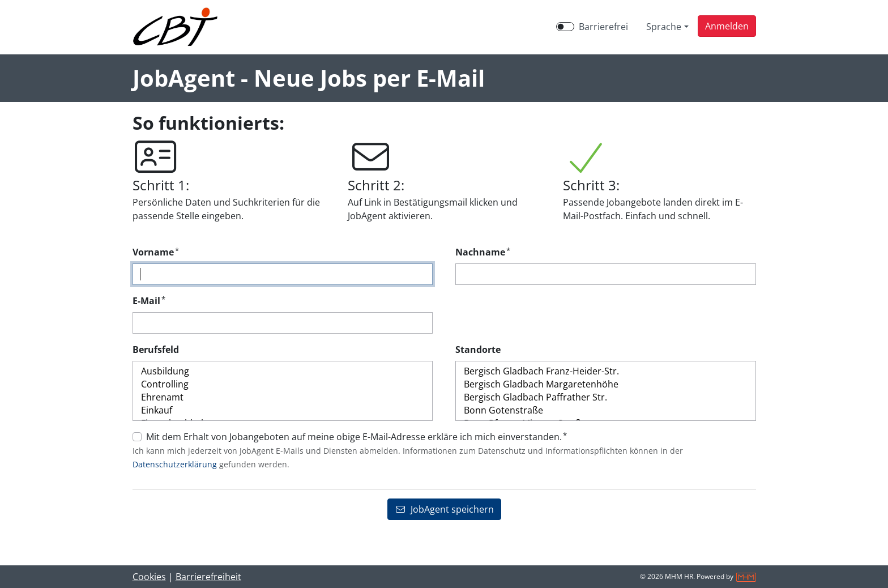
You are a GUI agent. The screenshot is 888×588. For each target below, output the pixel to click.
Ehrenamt (283, 397)
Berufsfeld (156, 350)
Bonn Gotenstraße (606, 410)
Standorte (478, 350)
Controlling (283, 384)
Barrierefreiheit (208, 577)
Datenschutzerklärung (175, 464)
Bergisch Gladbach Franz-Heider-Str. (606, 371)
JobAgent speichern (444, 509)
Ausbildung (283, 371)
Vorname (156, 252)
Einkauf (283, 410)
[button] (727, 26)
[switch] (565, 27)
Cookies (149, 577)
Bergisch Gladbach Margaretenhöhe (606, 384)
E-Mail (149, 301)
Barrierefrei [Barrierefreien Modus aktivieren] (603, 27)
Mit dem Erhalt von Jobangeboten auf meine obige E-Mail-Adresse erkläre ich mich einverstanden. (357, 436)
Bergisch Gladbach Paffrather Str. (606, 397)
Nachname (483, 252)
